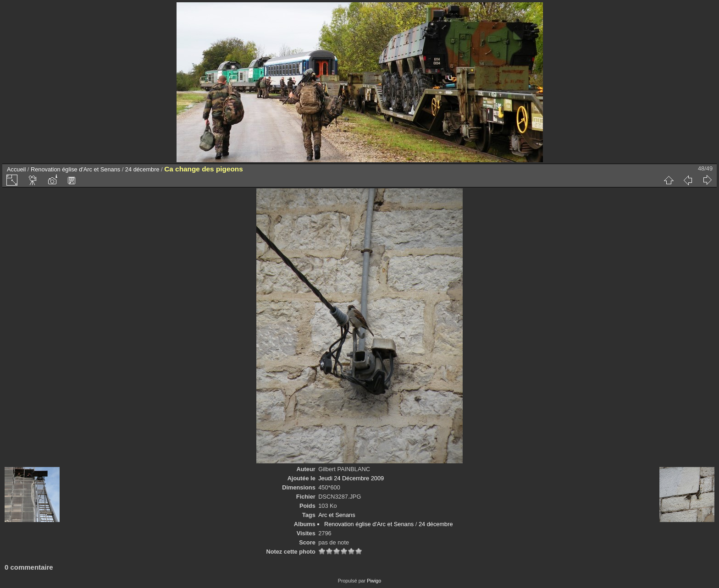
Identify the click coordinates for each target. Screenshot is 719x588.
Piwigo (374, 581)
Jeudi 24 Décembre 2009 (351, 478)
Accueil (16, 169)
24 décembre (142, 169)
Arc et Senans (337, 515)
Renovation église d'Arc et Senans (75, 169)
